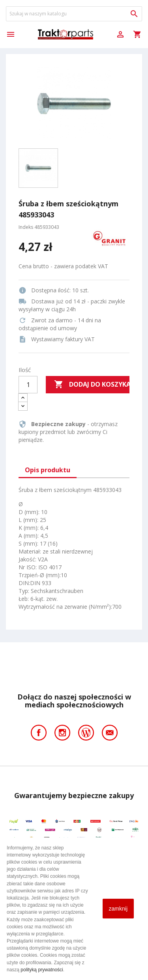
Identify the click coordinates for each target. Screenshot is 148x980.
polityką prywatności (42, 970)
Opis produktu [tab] (48, 470)
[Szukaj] (74, 14)
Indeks (26, 227)
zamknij (118, 909)
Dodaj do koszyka (92, 385)
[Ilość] (28, 385)
